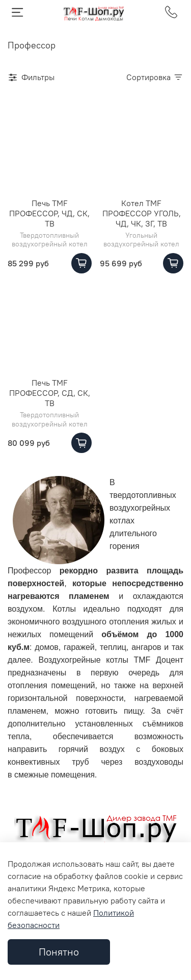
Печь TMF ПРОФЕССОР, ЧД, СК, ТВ (49, 213)
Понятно (59, 952)
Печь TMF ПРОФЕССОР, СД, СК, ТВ (50, 393)
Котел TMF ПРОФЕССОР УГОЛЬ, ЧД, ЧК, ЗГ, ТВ (142, 213)
